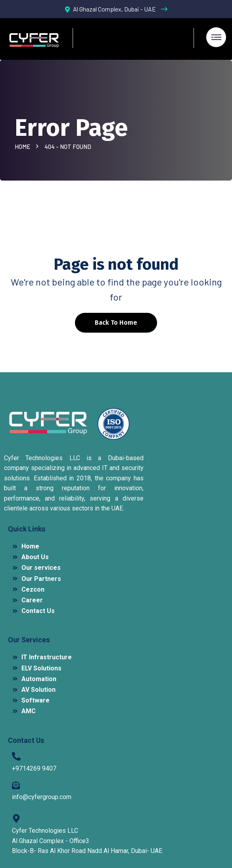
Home (24, 147)
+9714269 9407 (34, 768)
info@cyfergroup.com (42, 797)
